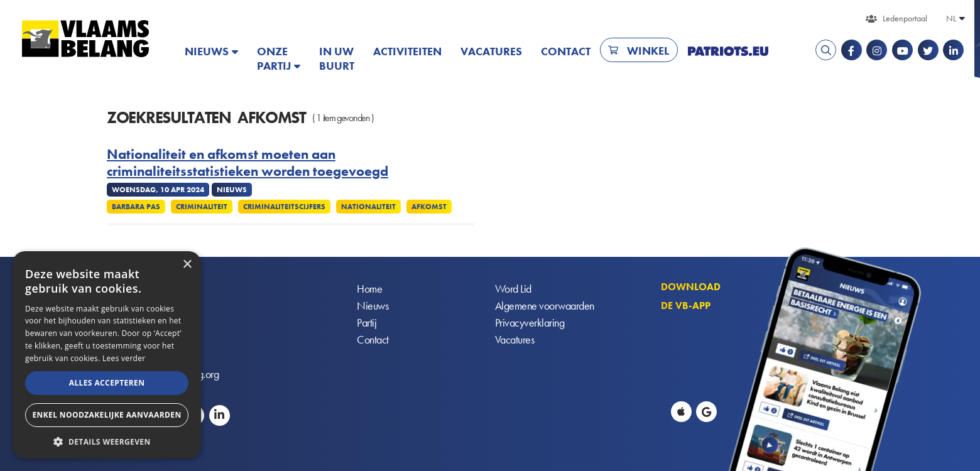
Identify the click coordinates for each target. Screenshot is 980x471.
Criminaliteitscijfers (284, 207)
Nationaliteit (368, 207)
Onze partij (274, 58)
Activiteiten (407, 51)
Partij (367, 323)
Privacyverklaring (530, 323)
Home (369, 289)
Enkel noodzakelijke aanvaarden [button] (106, 415)
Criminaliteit (202, 207)
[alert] (107, 355)
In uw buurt (337, 58)
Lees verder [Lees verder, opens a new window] (124, 358)
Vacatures (491, 51)
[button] (107, 441)
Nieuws (207, 51)
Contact (566, 51)
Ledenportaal (905, 18)
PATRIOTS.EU (728, 51)
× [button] (187, 265)
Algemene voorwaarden (545, 306)
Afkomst (429, 207)
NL (951, 18)
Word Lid (513, 289)
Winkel (648, 51)
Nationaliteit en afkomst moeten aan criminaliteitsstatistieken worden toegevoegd (248, 163)
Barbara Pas (136, 207)
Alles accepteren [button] (107, 383)
